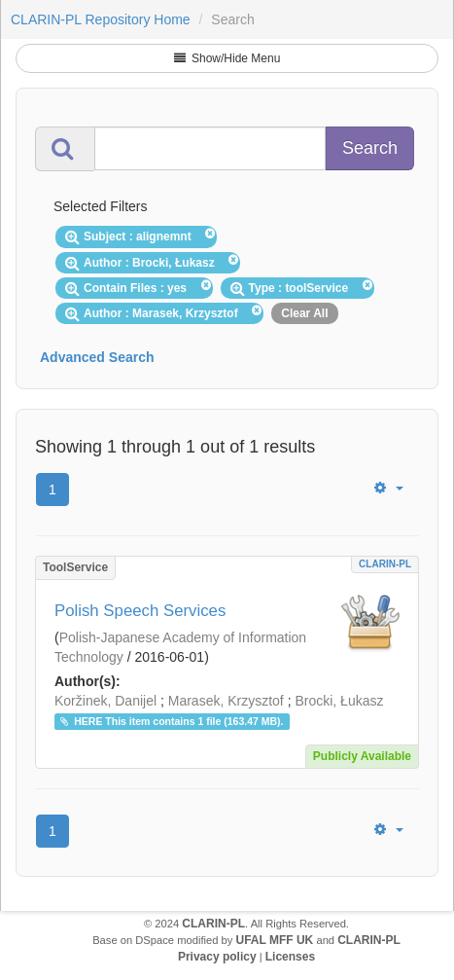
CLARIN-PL (385, 564)
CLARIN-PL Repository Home (101, 19)
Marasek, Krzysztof (226, 701)
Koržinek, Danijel (105, 701)
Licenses (290, 957)
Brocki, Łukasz (339, 701)
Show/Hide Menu (227, 58)
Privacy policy (217, 957)
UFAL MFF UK (275, 940)
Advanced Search (97, 357)
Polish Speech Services (140, 611)
